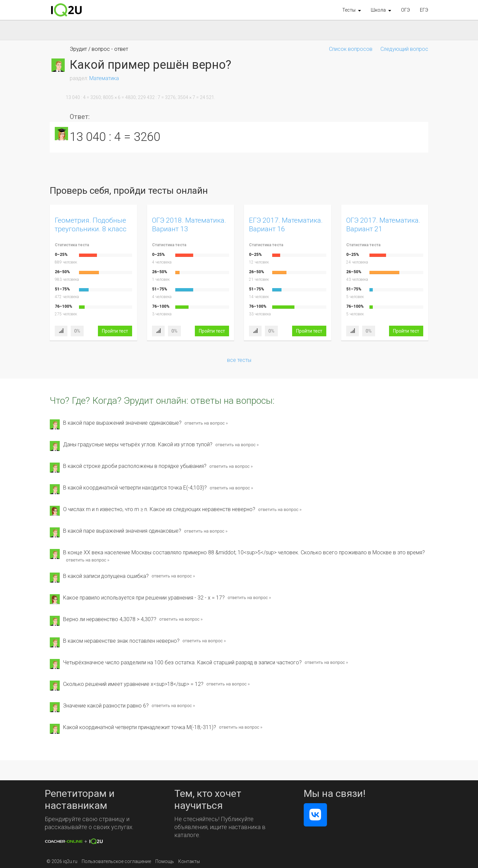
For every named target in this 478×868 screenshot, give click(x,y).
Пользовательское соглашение (116, 861)
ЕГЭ (424, 10)
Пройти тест (115, 331)
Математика (104, 78)
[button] (352, 10)
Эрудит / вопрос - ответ (99, 49)
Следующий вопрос (404, 49)
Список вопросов (351, 49)
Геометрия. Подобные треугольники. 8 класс (91, 224)
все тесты (239, 360)
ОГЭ (405, 10)
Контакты (189, 861)
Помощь (165, 861)
